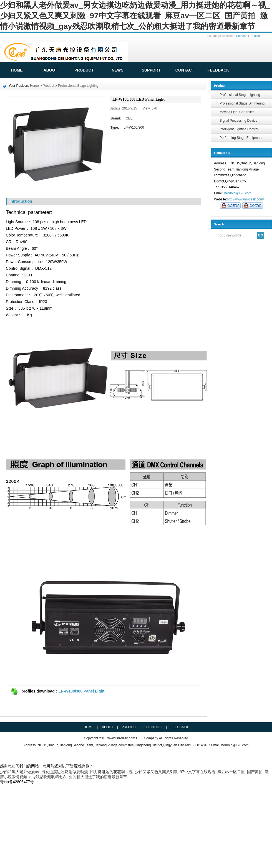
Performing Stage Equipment (241, 138)
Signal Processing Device (238, 121)
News (118, 70)
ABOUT (51, 70)
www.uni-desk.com (122, 738)
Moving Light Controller (237, 112)
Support (151, 70)
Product (84, 70)
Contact (185, 70)
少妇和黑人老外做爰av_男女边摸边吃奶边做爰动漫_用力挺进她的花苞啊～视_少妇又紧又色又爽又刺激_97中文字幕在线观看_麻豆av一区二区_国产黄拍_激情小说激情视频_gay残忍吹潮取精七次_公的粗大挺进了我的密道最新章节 (135, 16)
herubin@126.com (238, 193)
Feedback (179, 727)
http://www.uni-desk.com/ (245, 199)
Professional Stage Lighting (240, 95)
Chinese (241, 36)
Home (34, 86)
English (255, 36)
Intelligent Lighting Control (239, 129)
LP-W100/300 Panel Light (82, 691)
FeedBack (218, 70)
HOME (17, 70)
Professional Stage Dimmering (242, 103)
